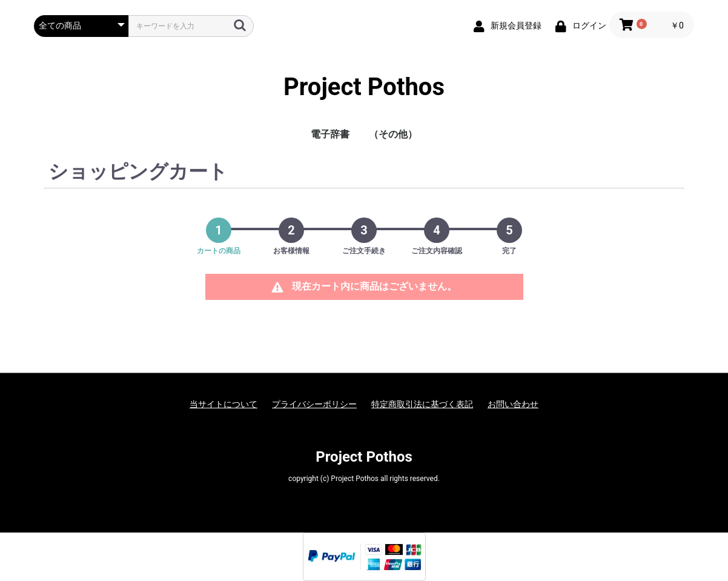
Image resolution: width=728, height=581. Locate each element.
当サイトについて (223, 404)
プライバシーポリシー (314, 404)
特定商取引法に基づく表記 (422, 404)
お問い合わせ (513, 404)
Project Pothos (364, 87)
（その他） (393, 134)
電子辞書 (330, 134)
